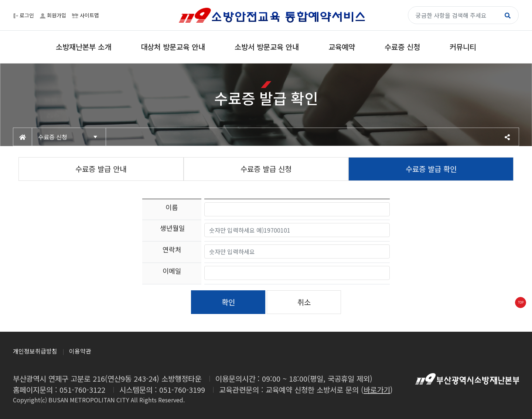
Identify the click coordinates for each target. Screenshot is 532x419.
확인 (228, 302)
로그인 (24, 15)
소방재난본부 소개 (83, 47)
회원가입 (53, 15)
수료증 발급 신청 (266, 169)
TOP (521, 302)
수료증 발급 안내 (101, 169)
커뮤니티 (463, 47)
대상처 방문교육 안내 (173, 47)
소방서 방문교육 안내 (267, 47)
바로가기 (377, 390)
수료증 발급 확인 (431, 169)
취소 (304, 302)
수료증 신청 (402, 47)
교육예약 (342, 47)
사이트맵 (86, 15)
